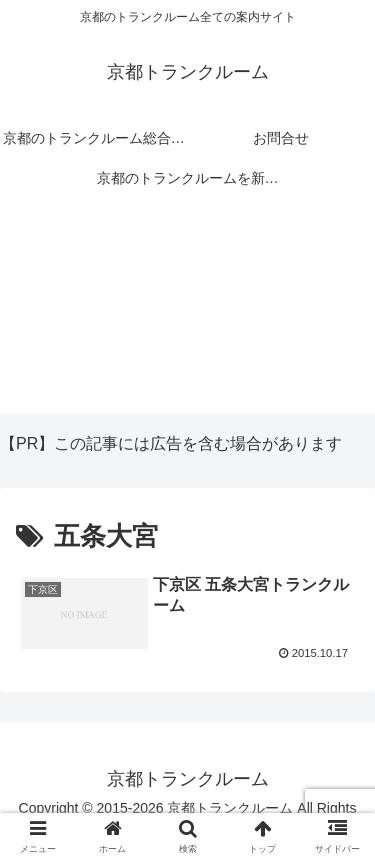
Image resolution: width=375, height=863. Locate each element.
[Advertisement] (187, 315)
